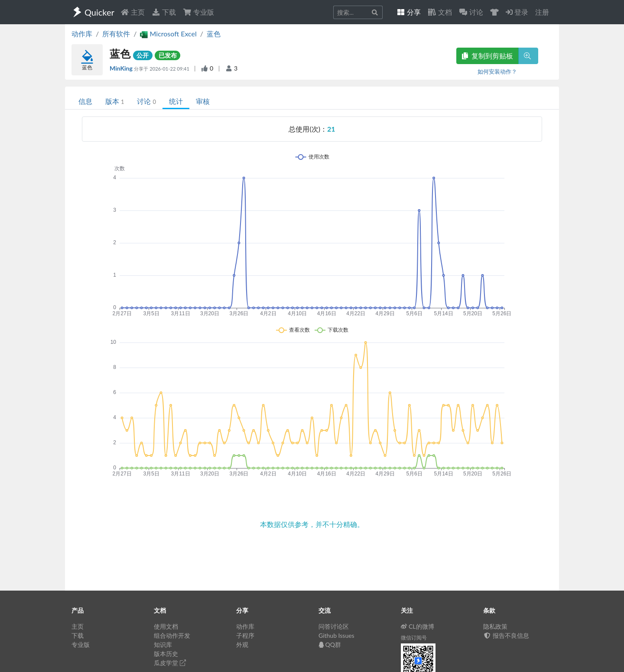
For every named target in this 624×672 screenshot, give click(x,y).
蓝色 (214, 34)
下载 (164, 12)
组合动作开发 (172, 635)
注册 (542, 12)
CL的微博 (418, 626)
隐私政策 (495, 626)
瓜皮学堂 (170, 663)
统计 (176, 101)
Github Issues (336, 635)
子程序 (245, 635)
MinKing (122, 68)
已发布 (168, 55)
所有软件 (116, 34)
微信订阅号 (414, 638)
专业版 (198, 12)
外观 (242, 645)
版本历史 (166, 654)
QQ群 (330, 645)
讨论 (146, 101)
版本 (115, 101)
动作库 (82, 34)
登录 (517, 12)
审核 (203, 101)
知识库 (163, 645)
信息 (85, 101)
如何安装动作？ (497, 71)
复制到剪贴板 (487, 56)
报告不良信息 (506, 635)
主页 (133, 12)
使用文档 (166, 626)
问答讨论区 (334, 626)
